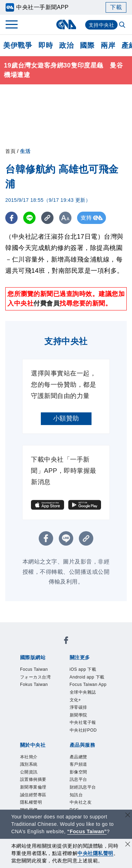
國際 (87, 45)
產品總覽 (78, 757)
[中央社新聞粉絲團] (66, 641)
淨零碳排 (78, 707)
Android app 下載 (87, 677)
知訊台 (76, 795)
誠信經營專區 (33, 795)
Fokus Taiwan (34, 684)
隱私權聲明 (31, 802)
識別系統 (29, 764)
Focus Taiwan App (88, 684)
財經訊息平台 (83, 787)
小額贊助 (66, 418)
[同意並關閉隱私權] (128, 845)
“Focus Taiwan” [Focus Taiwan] (87, 831)
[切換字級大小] (65, 218)
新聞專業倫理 (33, 787)
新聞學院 (78, 715)
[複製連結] (47, 218)
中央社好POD (83, 730)
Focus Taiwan (34, 669)
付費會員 (46, 303)
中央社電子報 (83, 722)
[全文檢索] (123, 25)
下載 (116, 7)
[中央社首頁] (66, 24)
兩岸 (108, 45)
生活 (25, 151)
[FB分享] (11, 218)
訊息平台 (78, 779)
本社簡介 (29, 757)
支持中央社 (102, 25)
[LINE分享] (29, 218)
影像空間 (78, 772)
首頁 (10, 151)
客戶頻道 (78, 764)
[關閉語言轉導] (128, 816)
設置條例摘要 (33, 779)
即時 (46, 45)
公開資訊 (29, 772)
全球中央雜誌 (83, 692)
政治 (66, 45)
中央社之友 (81, 802)
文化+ (76, 700)
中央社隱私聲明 (95, 853)
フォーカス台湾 (36, 677)
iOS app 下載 (83, 669)
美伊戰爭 (18, 45)
